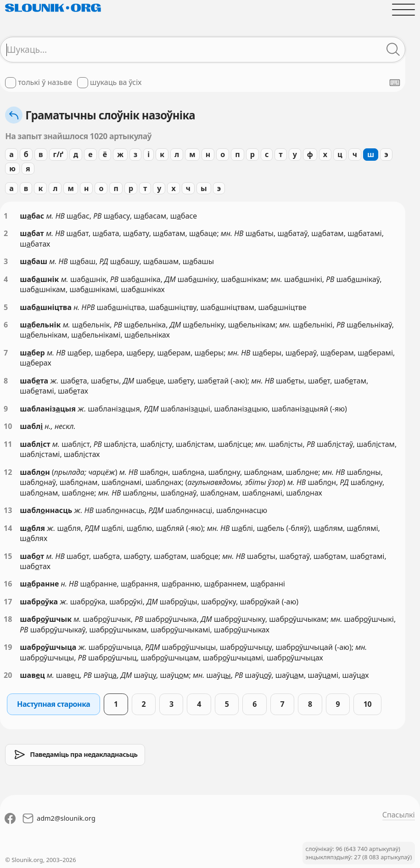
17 (8, 602)
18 (8, 619)
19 (8, 647)
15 (8, 556)
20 (8, 675)
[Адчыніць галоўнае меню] (403, 10)
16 (8, 584)
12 (8, 472)
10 (8, 426)
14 (8, 528)
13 (8, 510)
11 (8, 444)
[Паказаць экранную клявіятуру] (395, 83)
